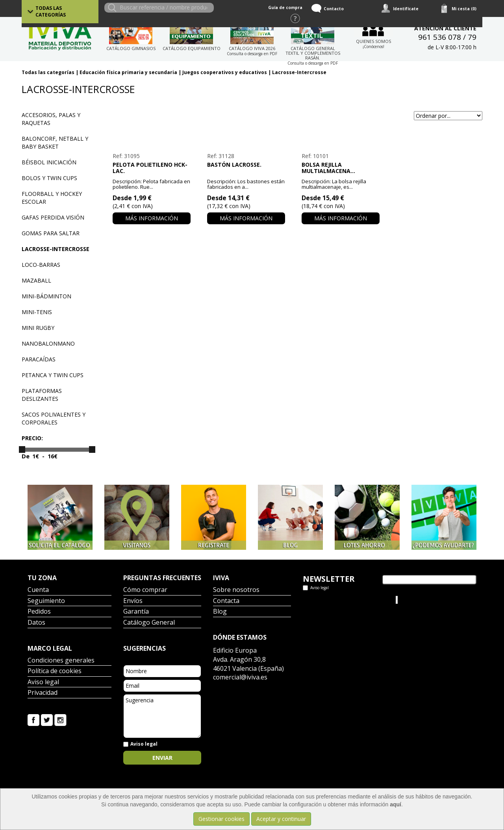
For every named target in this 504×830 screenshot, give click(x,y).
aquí (396, 804)
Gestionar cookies (221, 819)
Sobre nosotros (236, 590)
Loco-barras (41, 265)
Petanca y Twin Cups (53, 375)
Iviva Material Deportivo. (429, 600)
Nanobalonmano (48, 343)
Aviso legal (43, 682)
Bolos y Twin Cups (49, 178)
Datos (36, 623)
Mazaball (36, 280)
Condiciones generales (61, 661)
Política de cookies (55, 671)
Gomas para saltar (51, 233)
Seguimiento (46, 601)
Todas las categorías (51, 11)
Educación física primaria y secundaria (128, 72)
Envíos (133, 601)
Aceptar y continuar (281, 819)
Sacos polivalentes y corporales (54, 418)
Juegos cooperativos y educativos (225, 72)
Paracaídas (39, 359)
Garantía (136, 612)
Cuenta (38, 590)
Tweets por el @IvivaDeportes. (342, 600)
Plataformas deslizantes (42, 395)
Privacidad (43, 693)
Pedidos (39, 612)
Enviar (162, 758)
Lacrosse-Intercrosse (299, 72)
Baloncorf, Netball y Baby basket (55, 142)
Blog (220, 612)
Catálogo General (149, 623)
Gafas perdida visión (53, 217)
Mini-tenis (37, 312)
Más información (152, 218)
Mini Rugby (38, 328)
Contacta (226, 601)
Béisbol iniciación (49, 162)
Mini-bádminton (46, 296)
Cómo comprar (145, 590)
